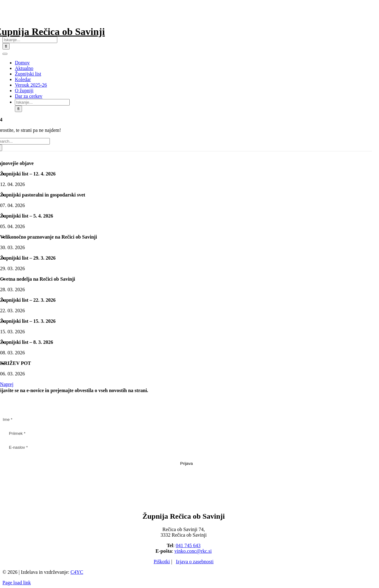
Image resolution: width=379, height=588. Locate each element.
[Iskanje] (6, 46)
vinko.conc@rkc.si (193, 551)
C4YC (77, 572)
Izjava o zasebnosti (195, 562)
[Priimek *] (187, 433)
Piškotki (162, 562)
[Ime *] (183, 419)
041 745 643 (188, 545)
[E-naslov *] (187, 447)
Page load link (17, 583)
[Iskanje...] (30, 40)
